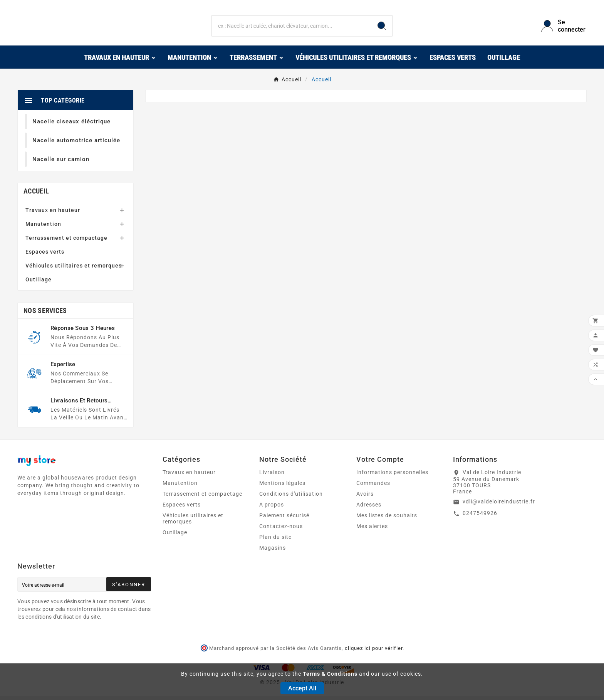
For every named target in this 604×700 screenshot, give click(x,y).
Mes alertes (372, 530)
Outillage (39, 284)
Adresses (369, 509)
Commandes (373, 487)
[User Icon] (564, 28)
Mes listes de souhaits (387, 520)
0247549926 (480, 517)
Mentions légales (282, 487)
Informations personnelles (392, 476)
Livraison (272, 476)
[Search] (382, 28)
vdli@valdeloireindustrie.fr (499, 506)
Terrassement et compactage (66, 242)
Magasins (273, 552)
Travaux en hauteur (53, 214)
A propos (272, 509)
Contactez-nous (281, 530)
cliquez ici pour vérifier (374, 652)
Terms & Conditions (330, 674)
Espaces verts (45, 256)
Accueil (36, 195)
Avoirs (365, 498)
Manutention (43, 228)
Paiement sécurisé (284, 520)
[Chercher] (292, 28)
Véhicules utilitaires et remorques (74, 270)
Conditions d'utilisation (291, 498)
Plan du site (275, 541)
